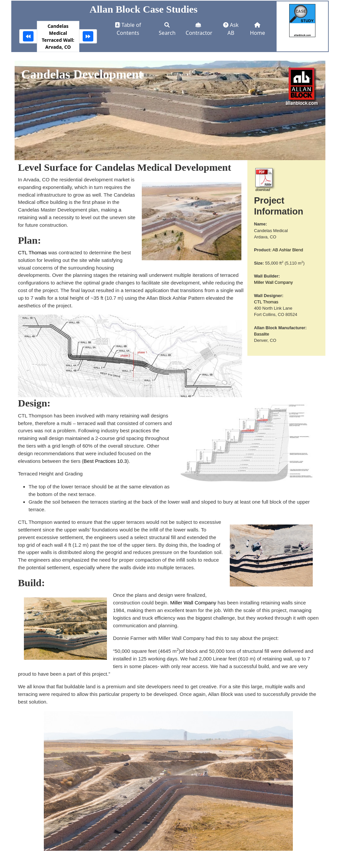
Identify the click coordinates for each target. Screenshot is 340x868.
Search (167, 29)
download (263, 190)
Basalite (262, 334)
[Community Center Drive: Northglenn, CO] (88, 36)
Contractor (199, 29)
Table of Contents (128, 29)
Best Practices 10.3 (105, 461)
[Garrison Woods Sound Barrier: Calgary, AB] (28, 36)
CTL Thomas (266, 302)
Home (258, 29)
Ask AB (231, 29)
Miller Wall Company (273, 282)
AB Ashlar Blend (288, 250)
